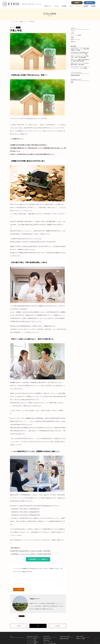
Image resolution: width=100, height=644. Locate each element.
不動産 (72, 37)
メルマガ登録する (19, 590)
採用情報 (93, 6)
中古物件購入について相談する (38, 559)
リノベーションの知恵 (76, 35)
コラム (71, 6)
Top (11, 636)
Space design (80, 636)
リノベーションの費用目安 (32, 642)
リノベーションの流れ (32, 640)
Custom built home (65, 636)
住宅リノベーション (75, 40)
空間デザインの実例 (81, 639)
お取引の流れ (46, 640)
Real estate (46, 636)
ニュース (78, 6)
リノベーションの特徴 (32, 639)
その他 (72, 33)
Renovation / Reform (32, 636)
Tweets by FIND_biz (75, 75)
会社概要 (86, 6)
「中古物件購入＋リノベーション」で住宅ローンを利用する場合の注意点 (31, 554)
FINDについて (48, 6)
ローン (18, 28)
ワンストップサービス (48, 642)
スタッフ (73, 31)
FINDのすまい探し (47, 639)
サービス (57, 6)
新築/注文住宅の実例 (64, 639)
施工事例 (64, 6)
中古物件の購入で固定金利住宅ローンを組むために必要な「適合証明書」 (31, 551)
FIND (72, 82)
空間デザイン (74, 42)
